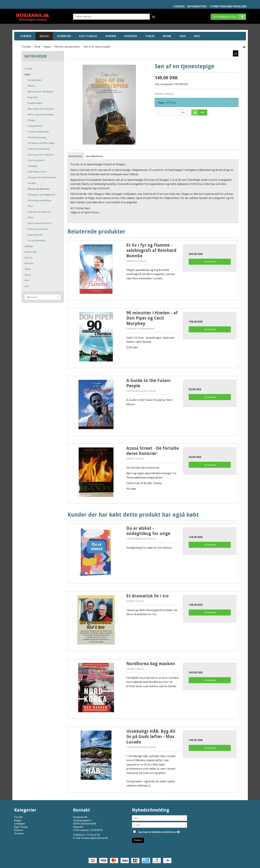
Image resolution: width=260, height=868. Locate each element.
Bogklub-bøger (35, 103)
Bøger (28, 74)
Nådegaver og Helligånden (41, 195)
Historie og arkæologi (39, 149)
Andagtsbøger (35, 80)
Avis (27, 286)
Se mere (19, 833)
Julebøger (33, 166)
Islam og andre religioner (40, 155)
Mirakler (32, 183)
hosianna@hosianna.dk (95, 838)
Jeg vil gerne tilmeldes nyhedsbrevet (159, 831)
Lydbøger (29, 246)
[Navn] (160, 818)
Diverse (29, 258)
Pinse (30, 206)
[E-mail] (160, 825)
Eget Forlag (30, 252)
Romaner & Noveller (38, 229)
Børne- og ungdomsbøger (41, 114)
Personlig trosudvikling (39, 200)
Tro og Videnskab (36, 240)
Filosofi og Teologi (37, 137)
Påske (31, 217)
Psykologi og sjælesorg (39, 212)
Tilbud (28, 269)
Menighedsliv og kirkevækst (42, 177)
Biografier (33, 97)
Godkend (138, 840)
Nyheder (29, 263)
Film (27, 280)
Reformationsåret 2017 (40, 223)
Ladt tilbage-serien (37, 172)
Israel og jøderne (36, 160)
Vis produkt (210, 262)
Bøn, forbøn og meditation (41, 109)
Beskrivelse (76, 156)
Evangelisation (35, 126)
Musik (28, 275)
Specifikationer (94, 156)
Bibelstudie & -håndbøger (41, 92)
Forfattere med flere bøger (41, 143)
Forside (28, 69)
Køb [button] (198, 112)
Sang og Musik (35, 235)
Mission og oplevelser (39, 189)
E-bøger (32, 120)
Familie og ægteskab (38, 132)
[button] (236, 53)
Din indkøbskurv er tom (229, 17)
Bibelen (31, 86)
